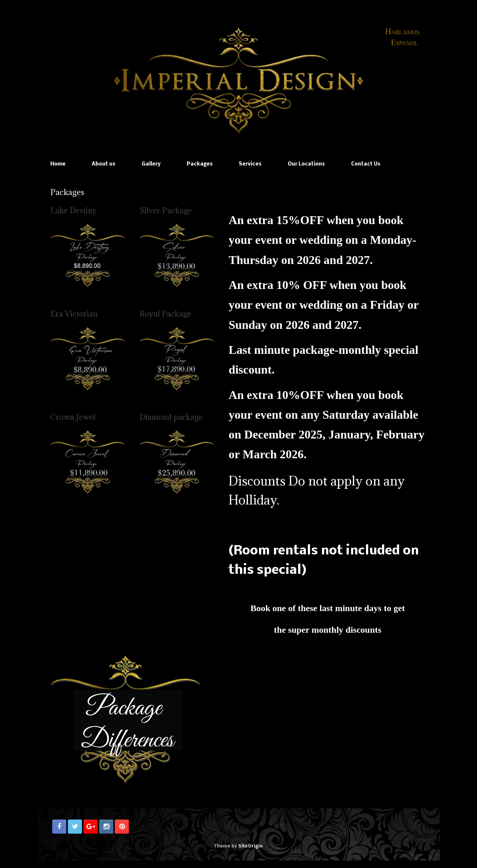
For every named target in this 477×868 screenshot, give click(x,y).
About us (104, 164)
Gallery (151, 164)
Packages (200, 164)
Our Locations (306, 164)
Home (58, 164)
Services (250, 164)
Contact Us (366, 164)
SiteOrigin (250, 846)
